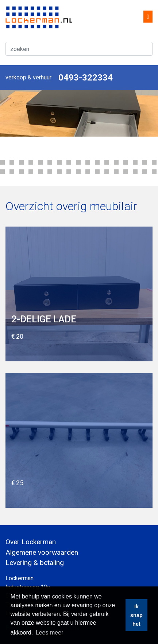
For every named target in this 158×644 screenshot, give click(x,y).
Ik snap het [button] (136, 615)
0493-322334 (86, 78)
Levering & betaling (35, 563)
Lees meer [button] (50, 633)
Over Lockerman (31, 542)
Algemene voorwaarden (42, 552)
